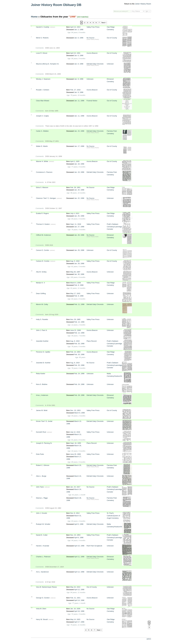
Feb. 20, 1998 (79, 344)
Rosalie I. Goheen (43, 90)
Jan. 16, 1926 (75, 609)
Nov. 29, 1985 (75, 319)
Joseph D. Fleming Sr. (44, 443)
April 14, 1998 (79, 600)
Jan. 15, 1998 (79, 131)
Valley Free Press (93, 27)
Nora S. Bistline (42, 384)
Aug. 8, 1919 (75, 363)
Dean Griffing (41, 293)
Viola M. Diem (41, 609)
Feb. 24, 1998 (79, 374)
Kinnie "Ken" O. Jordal (44, 421)
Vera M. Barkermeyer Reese (46, 587)
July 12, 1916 (75, 432)
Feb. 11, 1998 (79, 304)
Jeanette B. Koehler (43, 363)
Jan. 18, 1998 (79, 164)
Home (34, 17)
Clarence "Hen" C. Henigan (46, 198)
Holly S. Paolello (42, 319)
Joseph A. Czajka (42, 116)
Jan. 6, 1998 (79, 38)
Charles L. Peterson (43, 557)
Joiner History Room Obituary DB (56, 5)
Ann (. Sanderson (42, 572)
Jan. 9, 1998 (79, 79)
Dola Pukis (40, 454)
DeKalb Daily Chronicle (95, 64)
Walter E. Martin (42, 146)
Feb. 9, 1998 (79, 296)
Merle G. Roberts (42, 38)
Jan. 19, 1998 (79, 172)
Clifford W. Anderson (43, 235)
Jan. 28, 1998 (79, 235)
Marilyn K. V (40, 283)
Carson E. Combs (43, 250)
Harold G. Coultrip (43, 27)
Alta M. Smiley (41, 272)
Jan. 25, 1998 (79, 216)
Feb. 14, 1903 (75, 352)
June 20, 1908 (75, 454)
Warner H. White (42, 161)
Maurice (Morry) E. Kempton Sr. (48, 64)
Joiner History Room (143, 4)
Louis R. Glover (42, 53)
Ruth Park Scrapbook (94, 546)
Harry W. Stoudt (42, 619)
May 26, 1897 (75, 272)
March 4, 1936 (76, 283)
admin (149, 639)
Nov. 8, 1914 (75, 513)
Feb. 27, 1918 (75, 90)
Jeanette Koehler (42, 341)
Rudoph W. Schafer (43, 524)
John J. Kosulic (42, 513)
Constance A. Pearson (44, 172)
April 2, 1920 (75, 161)
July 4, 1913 (75, 213)
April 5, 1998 (79, 524)
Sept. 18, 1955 (76, 443)
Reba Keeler (41, 374)
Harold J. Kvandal (43, 546)
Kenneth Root (41, 432)
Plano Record (92, 341)
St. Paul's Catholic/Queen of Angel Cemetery (113, 516)
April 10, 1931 (75, 53)
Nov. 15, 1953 (75, 535)
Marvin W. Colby (42, 304)
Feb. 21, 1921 (75, 598)
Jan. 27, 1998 (79, 227)
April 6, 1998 (79, 538)
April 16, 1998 (79, 611)
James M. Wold (42, 410)
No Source (90, 38)
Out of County (112, 38)
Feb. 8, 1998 (79, 285)
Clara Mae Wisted (43, 101)
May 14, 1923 (75, 619)
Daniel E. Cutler (42, 535)
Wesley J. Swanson (43, 79)
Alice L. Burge (41, 476)
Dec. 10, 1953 (75, 410)
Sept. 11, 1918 (76, 224)
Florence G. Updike (43, 352)
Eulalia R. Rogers (42, 213)
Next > (104, 23)
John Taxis (40, 487)
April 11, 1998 (79, 557)
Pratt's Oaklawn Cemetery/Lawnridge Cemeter (114, 227)
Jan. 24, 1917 (75, 487)
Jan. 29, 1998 (79, 250)
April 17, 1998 (79, 622)
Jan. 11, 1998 (79, 101)
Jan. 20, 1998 (79, 190)
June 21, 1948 (75, 330)
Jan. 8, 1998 (79, 64)
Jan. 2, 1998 (79, 30)
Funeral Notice (92, 101)
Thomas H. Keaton (43, 224)
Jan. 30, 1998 (79, 274)
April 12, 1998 (79, 572)
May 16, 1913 (75, 587)
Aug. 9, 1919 (75, 341)
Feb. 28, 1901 (75, 187)
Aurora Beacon (92, 53)
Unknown (110, 64)
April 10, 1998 (79, 546)
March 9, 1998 (79, 413)
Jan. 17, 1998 (79, 146)
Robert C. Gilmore (43, 465)
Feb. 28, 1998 (79, 395)
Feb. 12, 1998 (79, 322)
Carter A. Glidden (42, 131)
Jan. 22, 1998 (79, 198)
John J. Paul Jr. (42, 330)
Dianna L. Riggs (42, 498)
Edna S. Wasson (42, 187)
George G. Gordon (43, 598)
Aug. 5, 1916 (75, 261)
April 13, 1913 (75, 27)
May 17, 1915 (75, 293)
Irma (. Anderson (42, 395)
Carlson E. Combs (43, 261)
